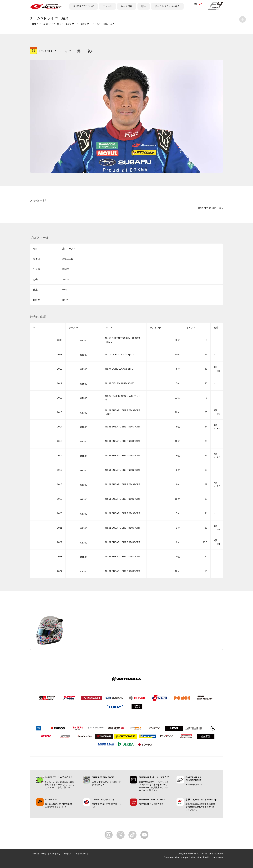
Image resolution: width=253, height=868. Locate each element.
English (68, 854)
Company (55, 854)
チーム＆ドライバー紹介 (167, 6)
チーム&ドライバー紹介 (50, 24)
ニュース (107, 6)
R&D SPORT (71, 24)
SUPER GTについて (84, 6)
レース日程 (127, 6)
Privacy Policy (39, 854)
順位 (144, 6)
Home (33, 24)
